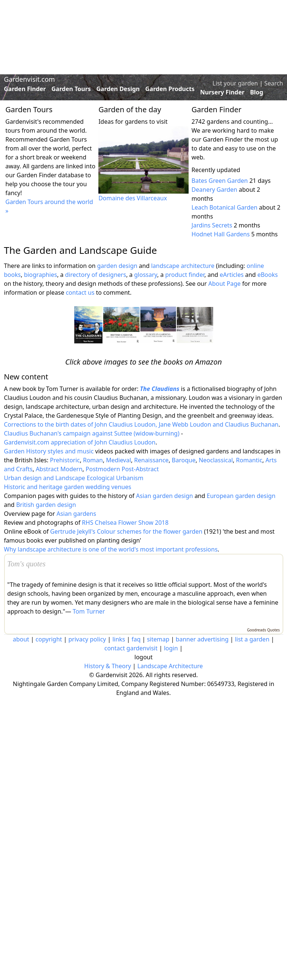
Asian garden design (164, 496)
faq (136, 639)
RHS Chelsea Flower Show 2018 (125, 523)
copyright (49, 639)
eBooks (268, 275)
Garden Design (118, 89)
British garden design (46, 505)
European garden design (241, 496)
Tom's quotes (27, 564)
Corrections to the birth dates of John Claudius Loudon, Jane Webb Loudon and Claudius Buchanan (141, 424)
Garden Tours (71, 89)
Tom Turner (89, 611)
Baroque (184, 460)
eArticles (232, 275)
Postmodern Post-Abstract (122, 469)
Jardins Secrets (212, 225)
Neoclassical (216, 460)
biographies (40, 275)
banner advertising (202, 639)
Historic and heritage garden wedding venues (68, 487)
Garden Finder (25, 89)
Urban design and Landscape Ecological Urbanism (74, 478)
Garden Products (170, 89)
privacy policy (87, 639)
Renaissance (151, 460)
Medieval (118, 460)
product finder (185, 275)
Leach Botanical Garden (225, 207)
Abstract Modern (59, 469)
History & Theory (108, 666)
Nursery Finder (222, 92)
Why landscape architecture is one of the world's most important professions (111, 549)
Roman (93, 460)
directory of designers (95, 275)
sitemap (158, 639)
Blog (257, 92)
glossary (146, 275)
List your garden (235, 83)
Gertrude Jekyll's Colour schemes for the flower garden (126, 531)
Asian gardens (76, 514)
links (119, 639)
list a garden (252, 639)
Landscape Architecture (170, 666)
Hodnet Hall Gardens (221, 234)
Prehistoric (65, 460)
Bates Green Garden (220, 181)
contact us (80, 292)
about (21, 639)
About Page (224, 284)
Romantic (249, 460)
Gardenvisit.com (30, 79)
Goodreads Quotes (263, 630)
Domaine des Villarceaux (133, 198)
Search (274, 83)
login (171, 648)
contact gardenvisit (131, 648)
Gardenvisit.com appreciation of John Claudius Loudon (80, 442)
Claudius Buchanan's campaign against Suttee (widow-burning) (92, 433)
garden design (118, 266)
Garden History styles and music (49, 451)
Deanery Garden (214, 190)
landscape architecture (183, 266)
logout (143, 657)
